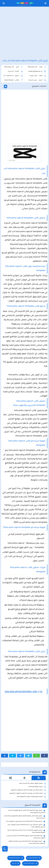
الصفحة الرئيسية (33, 858)
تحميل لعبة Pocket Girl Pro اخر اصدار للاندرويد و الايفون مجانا (26, 822)
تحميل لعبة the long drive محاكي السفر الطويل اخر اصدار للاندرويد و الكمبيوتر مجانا (27, 811)
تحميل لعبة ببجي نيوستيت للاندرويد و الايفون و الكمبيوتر (28, 793)
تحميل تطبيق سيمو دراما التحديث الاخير (32, 784)
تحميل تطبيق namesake (37, 787)
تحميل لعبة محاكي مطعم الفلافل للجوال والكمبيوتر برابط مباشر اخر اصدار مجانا (25, 817)
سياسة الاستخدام (29, 863)
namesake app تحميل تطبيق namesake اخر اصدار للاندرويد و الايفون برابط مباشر (26, 837)
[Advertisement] (24, 33)
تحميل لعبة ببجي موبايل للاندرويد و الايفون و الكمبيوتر (28, 790)
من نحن (14, 863)
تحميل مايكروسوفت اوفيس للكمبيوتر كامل (31, 797)
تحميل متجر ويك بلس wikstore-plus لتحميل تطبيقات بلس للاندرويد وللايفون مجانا (26, 826)
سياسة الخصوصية (15, 858)
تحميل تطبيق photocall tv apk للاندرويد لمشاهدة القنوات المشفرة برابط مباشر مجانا (27, 842)
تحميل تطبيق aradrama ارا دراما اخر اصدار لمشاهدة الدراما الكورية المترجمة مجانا (26, 831)
